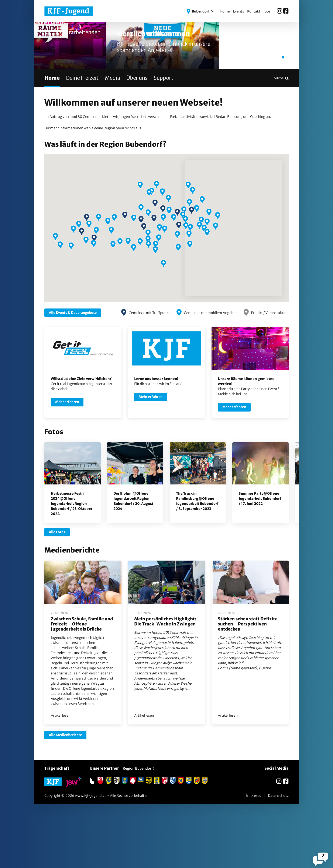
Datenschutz (278, 859)
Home (225, 11)
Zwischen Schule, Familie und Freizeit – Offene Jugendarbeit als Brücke (82, 687)
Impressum (255, 859)
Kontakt (254, 11)
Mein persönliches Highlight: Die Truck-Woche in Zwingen (165, 685)
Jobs (267, 11)
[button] (200, 11)
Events (238, 11)
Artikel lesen (61, 779)
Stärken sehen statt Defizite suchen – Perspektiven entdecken (248, 687)
